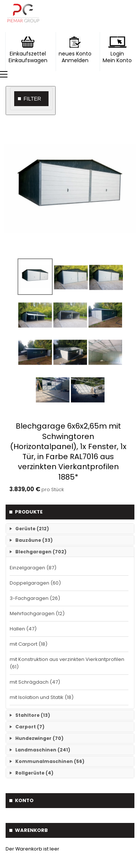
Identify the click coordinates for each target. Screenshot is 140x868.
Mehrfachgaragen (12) (37, 613)
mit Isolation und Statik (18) (42, 697)
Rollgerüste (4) (34, 773)
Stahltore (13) (33, 715)
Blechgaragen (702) (41, 552)
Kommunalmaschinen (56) (50, 761)
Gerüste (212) (32, 529)
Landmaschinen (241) (43, 750)
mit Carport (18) (29, 644)
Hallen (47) (23, 629)
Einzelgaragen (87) (33, 568)
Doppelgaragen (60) (35, 583)
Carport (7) (30, 727)
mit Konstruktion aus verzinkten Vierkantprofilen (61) (67, 663)
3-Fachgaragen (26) (35, 598)
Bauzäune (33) (34, 540)
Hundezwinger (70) (39, 738)
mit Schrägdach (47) (35, 682)
